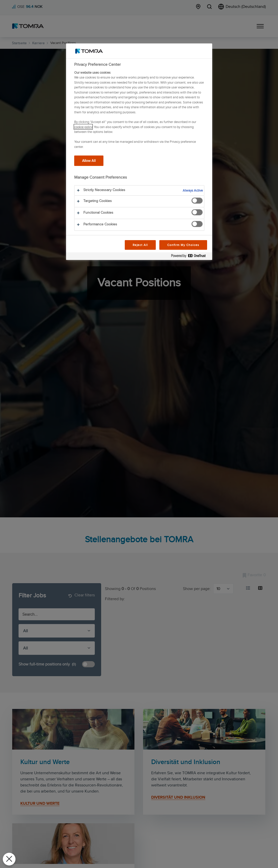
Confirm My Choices (183, 245)
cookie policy (83, 127)
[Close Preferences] (9, 859)
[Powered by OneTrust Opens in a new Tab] (190, 257)
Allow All (89, 160)
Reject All (140, 245)
